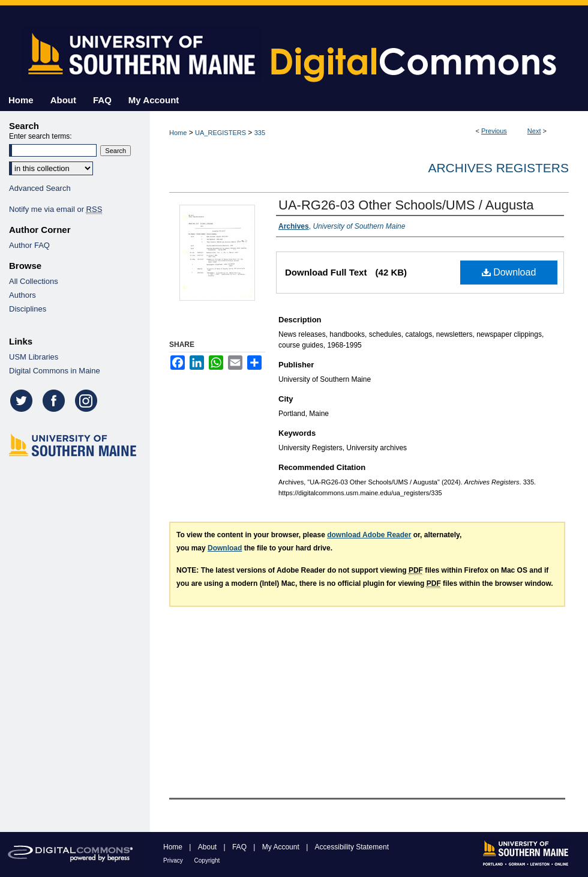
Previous (494, 131)
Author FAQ (29, 245)
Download (509, 272)
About (208, 847)
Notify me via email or (55, 209)
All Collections (34, 281)
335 (260, 133)
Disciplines (28, 309)
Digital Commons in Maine (55, 371)
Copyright (207, 860)
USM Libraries (34, 357)
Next (534, 131)
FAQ (240, 847)
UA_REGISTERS (220, 133)
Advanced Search (40, 188)
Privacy (174, 860)
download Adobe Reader (369, 535)
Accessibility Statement (352, 847)
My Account (282, 847)
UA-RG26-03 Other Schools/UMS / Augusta (406, 205)
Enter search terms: (40, 136)
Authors (22, 295)
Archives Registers (498, 168)
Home (178, 133)
